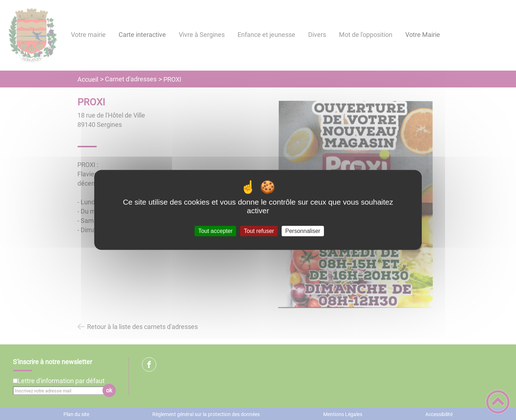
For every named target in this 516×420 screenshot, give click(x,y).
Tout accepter (215, 231)
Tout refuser (259, 231)
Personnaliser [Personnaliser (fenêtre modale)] (303, 231)
